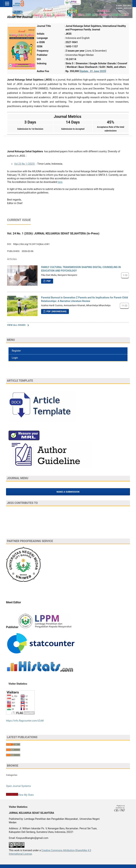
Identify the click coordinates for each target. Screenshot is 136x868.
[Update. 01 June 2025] (93, 71)
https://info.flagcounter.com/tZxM (25, 721)
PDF (48, 281)
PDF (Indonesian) (56, 311)
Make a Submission (68, 492)
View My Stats (26, 795)
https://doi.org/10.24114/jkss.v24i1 (32, 244)
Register (16, 351)
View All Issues (16, 325)
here (60, 182)
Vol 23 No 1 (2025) (25, 164)
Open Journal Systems (18, 786)
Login (15, 358)
